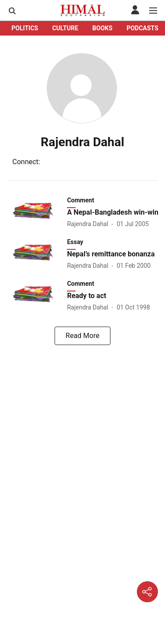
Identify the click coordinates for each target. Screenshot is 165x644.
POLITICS (25, 28)
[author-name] (89, 224)
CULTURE (65, 28)
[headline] (113, 213)
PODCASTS (143, 28)
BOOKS (103, 28)
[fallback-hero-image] (36, 212)
